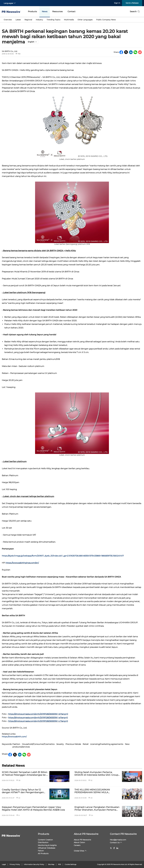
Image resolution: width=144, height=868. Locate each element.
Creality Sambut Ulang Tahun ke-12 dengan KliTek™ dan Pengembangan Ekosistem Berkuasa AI (23, 791)
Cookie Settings (71, 864)
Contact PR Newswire (123, 834)
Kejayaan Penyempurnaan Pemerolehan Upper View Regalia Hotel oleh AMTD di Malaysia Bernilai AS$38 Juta (33, 809)
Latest (18, 20)
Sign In (117, 3)
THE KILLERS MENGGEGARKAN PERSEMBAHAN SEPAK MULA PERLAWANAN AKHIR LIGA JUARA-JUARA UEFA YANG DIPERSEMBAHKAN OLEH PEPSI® (97, 791)
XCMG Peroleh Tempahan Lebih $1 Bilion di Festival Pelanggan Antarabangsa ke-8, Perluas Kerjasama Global (25, 774)
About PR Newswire (86, 834)
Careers (77, 845)
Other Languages (85, 20)
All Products (43, 853)
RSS (60, 864)
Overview (8, 20)
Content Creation (45, 840)
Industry (39, 20)
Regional (28, 20)
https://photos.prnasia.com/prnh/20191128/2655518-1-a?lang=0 (38, 718)
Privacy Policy (15, 864)
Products (32, 11)
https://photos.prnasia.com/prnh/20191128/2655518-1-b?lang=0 (38, 714)
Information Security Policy (34, 864)
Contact (72, 11)
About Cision (79, 842)
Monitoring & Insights (47, 845)
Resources (57, 11)
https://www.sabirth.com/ (14, 737)
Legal (4, 864)
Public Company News (106, 20)
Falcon (41, 851)
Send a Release (132, 3)
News (45, 11)
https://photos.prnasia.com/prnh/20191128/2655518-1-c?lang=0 (38, 721)
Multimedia (69, 20)
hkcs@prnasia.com (118, 840)
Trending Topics (53, 20)
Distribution (43, 842)
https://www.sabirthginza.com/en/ (22, 563)
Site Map (51, 864)
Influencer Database (47, 848)
